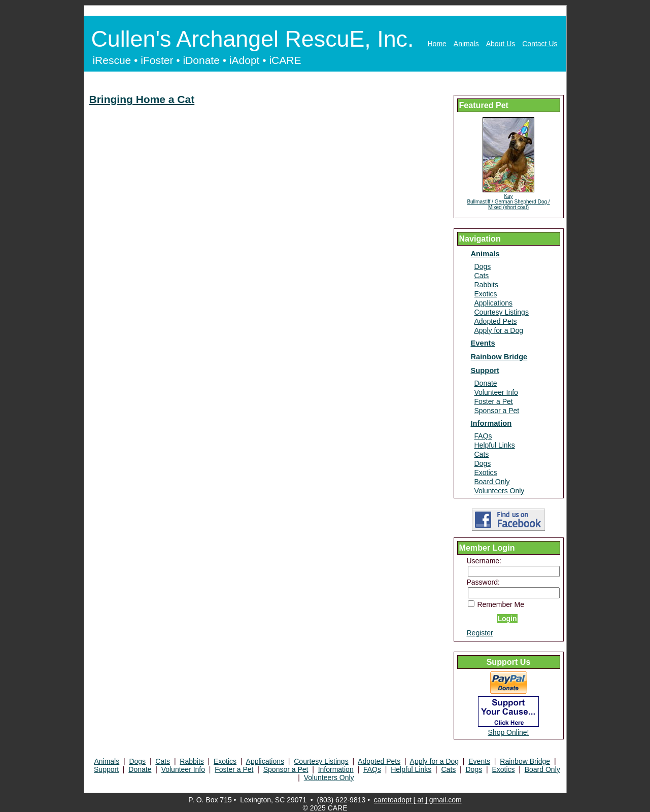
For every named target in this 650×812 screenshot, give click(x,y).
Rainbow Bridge (499, 357)
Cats (482, 276)
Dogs (483, 266)
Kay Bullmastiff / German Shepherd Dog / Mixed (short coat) (508, 202)
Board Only (492, 482)
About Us (501, 44)
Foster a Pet (494, 401)
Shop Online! (509, 732)
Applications (494, 303)
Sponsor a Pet (497, 411)
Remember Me (496, 604)
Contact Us (540, 44)
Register (480, 633)
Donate (486, 383)
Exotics (486, 294)
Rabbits (486, 285)
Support (485, 370)
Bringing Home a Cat (142, 99)
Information (491, 423)
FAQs (483, 436)
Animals (466, 44)
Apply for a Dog (499, 330)
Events (483, 343)
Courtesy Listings (502, 312)
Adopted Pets (496, 321)
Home (437, 44)
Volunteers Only (500, 491)
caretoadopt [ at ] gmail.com (418, 800)
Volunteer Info (496, 392)
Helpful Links (495, 445)
